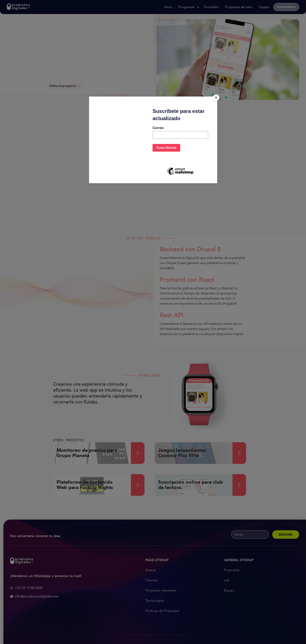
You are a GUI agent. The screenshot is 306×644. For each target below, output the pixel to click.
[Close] (216, 98)
